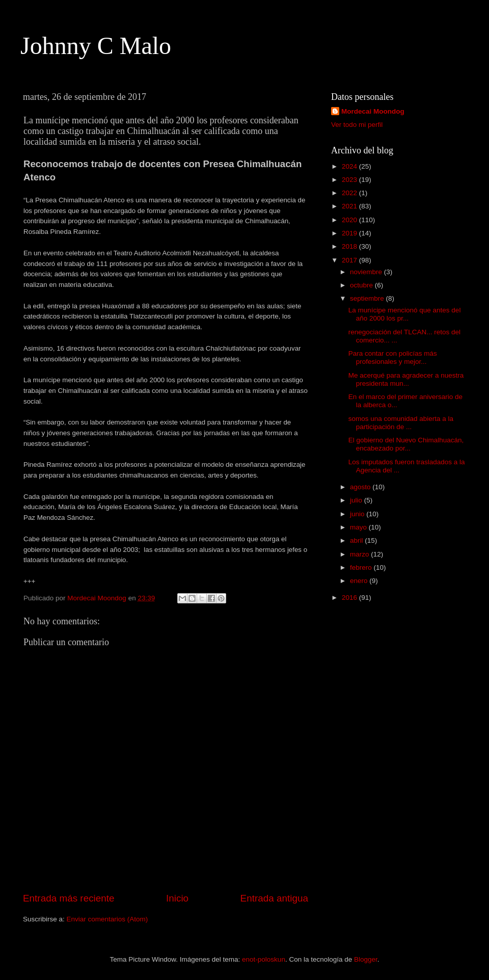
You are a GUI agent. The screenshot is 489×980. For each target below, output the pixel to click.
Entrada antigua (274, 898)
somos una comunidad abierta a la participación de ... (401, 423)
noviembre (367, 272)
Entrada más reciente (69, 898)
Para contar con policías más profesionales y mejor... (393, 357)
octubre (362, 285)
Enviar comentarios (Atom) (107, 919)
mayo (359, 527)
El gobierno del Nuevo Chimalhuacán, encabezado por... (406, 444)
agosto (361, 487)
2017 (350, 260)
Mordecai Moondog (373, 111)
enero (360, 581)
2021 (350, 206)
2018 (350, 246)
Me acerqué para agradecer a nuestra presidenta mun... (406, 379)
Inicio (177, 898)
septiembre (368, 298)
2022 (350, 193)
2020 (350, 220)
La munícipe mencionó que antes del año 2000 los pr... (405, 314)
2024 (350, 166)
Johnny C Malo (96, 46)
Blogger (366, 959)
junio (358, 514)
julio (357, 500)
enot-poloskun (264, 959)
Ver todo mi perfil (357, 125)
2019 (350, 233)
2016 (350, 598)
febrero (362, 567)
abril (357, 540)
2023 (350, 180)
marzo (360, 554)
